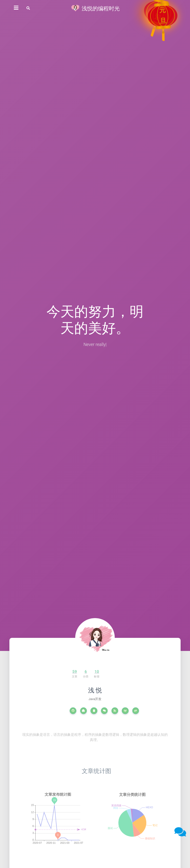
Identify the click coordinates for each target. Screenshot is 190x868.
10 (82, 672)
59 (65, 672)
